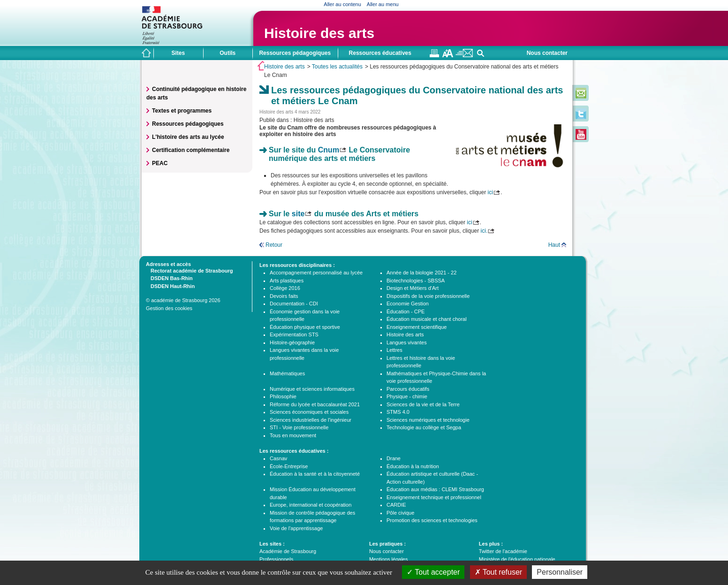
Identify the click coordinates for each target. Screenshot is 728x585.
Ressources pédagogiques (188, 124)
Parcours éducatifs (408, 389)
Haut (554, 245)
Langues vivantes (407, 342)
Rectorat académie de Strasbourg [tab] (189, 270)
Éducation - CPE (406, 311)
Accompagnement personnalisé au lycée (316, 273)
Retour (274, 245)
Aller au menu (383, 4)
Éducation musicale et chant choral (427, 319)
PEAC (160, 163)
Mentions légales (389, 559)
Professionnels (276, 559)
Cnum (329, 150)
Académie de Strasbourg (288, 551)
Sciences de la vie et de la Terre (423, 404)
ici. (484, 231)
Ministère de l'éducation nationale (517, 559)
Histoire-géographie (292, 342)
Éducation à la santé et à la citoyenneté (315, 474)
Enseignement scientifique (417, 327)
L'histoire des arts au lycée (188, 137)
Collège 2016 (285, 288)
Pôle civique (400, 513)
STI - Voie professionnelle (299, 427)
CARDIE (396, 505)
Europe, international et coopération (311, 505)
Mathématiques (287, 373)
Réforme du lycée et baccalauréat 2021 (315, 404)
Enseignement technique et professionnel (434, 497)
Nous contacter (547, 53)
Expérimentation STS (294, 334)
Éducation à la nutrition (413, 466)
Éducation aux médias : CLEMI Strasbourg (435, 489)
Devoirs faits (284, 296)
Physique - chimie (407, 396)
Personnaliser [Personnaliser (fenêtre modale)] (560, 572)
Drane (394, 458)
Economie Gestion (408, 304)
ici (490, 192)
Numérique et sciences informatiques (312, 389)
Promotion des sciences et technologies (432, 520)
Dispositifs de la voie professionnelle (428, 296)
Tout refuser (499, 572)
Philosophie (283, 396)
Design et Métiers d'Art (413, 288)
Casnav (278, 458)
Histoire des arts (319, 33)
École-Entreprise (289, 466)
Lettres (394, 350)
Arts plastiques (287, 281)
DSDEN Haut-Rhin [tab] (170, 286)
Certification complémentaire (191, 150)
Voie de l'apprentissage (296, 528)
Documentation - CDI (294, 304)
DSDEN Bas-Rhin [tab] (169, 278)
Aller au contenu (342, 4)
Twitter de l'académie (503, 551)
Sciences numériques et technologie (428, 420)
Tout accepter (433, 572)
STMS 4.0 (398, 412)
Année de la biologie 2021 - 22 (421, 273)
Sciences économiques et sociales (309, 412)
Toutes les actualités (337, 67)
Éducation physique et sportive (305, 327)
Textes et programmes (182, 111)
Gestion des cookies (169, 308)
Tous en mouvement (293, 435)
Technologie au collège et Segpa (424, 427)
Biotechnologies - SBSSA (416, 281)
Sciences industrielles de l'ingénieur (311, 420)
